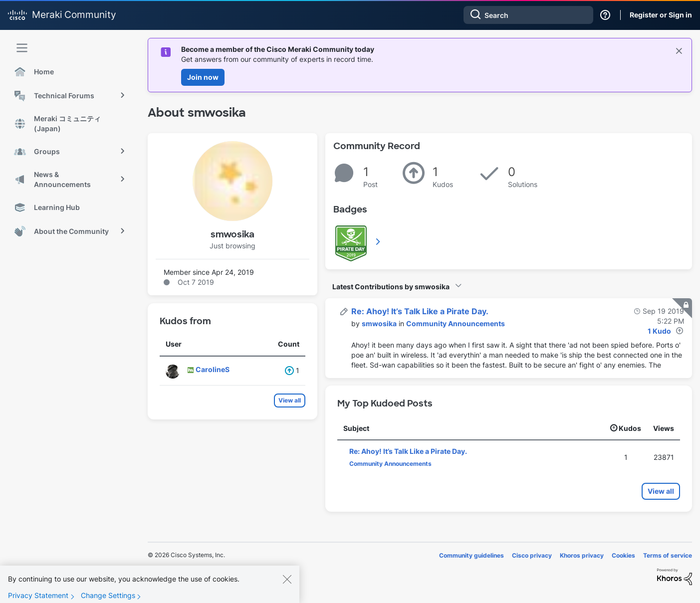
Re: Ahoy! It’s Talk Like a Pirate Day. (420, 311)
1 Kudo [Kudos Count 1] (659, 331)
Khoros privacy (582, 555)
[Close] (287, 588)
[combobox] (528, 15)
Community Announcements (456, 323)
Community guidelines (471, 555)
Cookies (623, 555)
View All (379, 241)
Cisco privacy (532, 555)
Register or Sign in (661, 15)
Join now (203, 77)
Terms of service (668, 555)
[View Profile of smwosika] (379, 323)
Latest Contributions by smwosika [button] (391, 287)
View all (290, 400)
